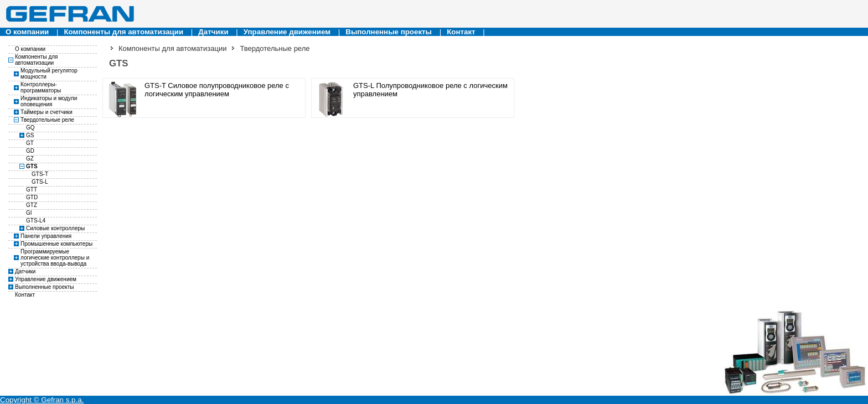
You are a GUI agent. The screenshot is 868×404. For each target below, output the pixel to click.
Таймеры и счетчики (46, 112)
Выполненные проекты (389, 32)
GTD (32, 197)
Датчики (213, 32)
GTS (32, 166)
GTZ (32, 205)
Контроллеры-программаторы (41, 87)
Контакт (461, 32)
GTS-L (40, 182)
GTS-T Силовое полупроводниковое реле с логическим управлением (217, 90)
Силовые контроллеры (55, 228)
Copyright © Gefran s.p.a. (42, 400)
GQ (30, 128)
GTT (32, 190)
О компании (27, 32)
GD (30, 151)
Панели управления (46, 236)
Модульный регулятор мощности (49, 74)
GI (29, 213)
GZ (30, 159)
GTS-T (40, 174)
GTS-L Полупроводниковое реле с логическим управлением (430, 90)
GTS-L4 (36, 221)
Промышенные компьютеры (56, 244)
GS (30, 135)
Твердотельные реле (47, 120)
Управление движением (287, 32)
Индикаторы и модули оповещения (49, 101)
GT (30, 143)
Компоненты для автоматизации (123, 32)
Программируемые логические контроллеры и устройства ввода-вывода (55, 258)
